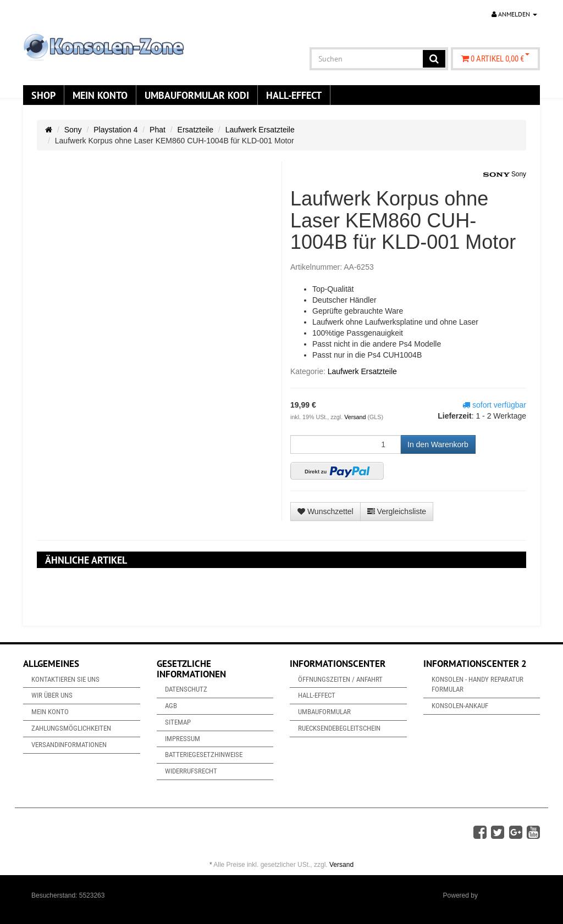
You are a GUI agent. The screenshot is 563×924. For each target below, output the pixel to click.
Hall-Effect (294, 95)
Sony (73, 130)
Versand (356, 417)
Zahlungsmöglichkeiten (71, 728)
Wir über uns (52, 695)
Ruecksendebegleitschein (339, 728)
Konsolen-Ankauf (460, 706)
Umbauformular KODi (197, 95)
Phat (158, 130)
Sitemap (178, 722)
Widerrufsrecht (191, 771)
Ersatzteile (195, 130)
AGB (171, 706)
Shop (43, 95)
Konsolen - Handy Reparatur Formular (478, 684)
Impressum (183, 739)
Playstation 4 (115, 130)
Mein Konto (100, 95)
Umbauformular (324, 712)
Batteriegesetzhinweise (204, 755)
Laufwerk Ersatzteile (260, 130)
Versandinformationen (69, 745)
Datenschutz (186, 689)
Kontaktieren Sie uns (65, 679)
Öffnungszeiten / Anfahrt (340, 679)
